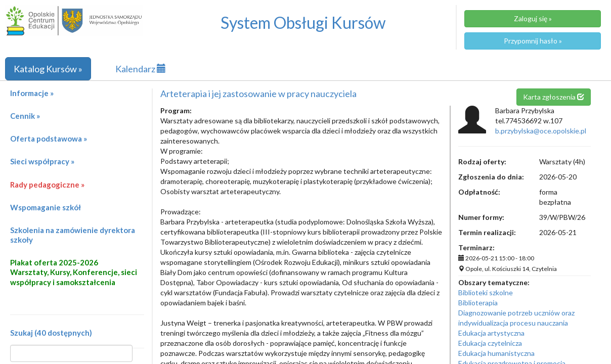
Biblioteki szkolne (486, 292)
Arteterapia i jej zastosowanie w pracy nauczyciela (258, 94)
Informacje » (32, 93)
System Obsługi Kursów (303, 22)
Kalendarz (141, 69)
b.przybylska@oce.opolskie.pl (541, 131)
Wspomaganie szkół (46, 207)
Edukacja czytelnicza (490, 343)
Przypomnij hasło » (533, 41)
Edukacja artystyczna (491, 333)
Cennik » (25, 116)
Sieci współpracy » (42, 161)
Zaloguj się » (533, 18)
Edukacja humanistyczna (496, 353)
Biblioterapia (478, 303)
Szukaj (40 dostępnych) (51, 333)
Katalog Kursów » (48, 69)
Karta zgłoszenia (554, 97)
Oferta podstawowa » (49, 139)
